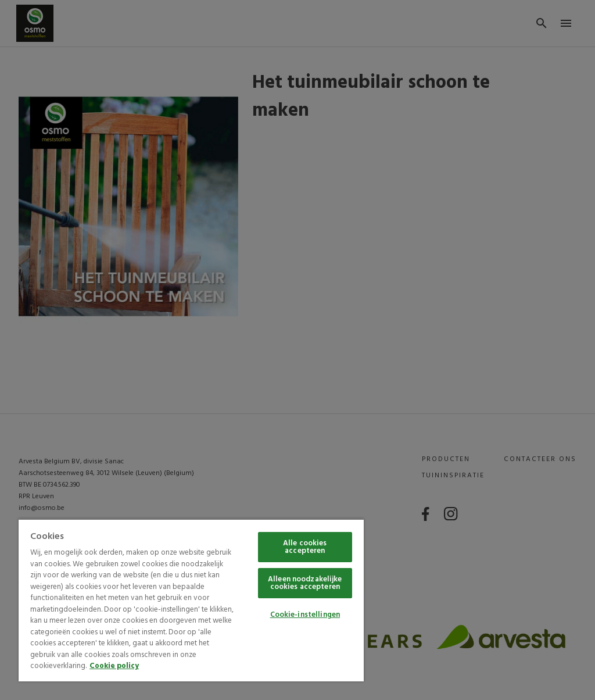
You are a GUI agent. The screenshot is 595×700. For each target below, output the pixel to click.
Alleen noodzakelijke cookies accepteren (305, 583)
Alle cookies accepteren (305, 547)
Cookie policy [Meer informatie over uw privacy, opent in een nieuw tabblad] (114, 666)
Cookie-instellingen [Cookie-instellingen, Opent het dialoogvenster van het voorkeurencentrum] (305, 615)
